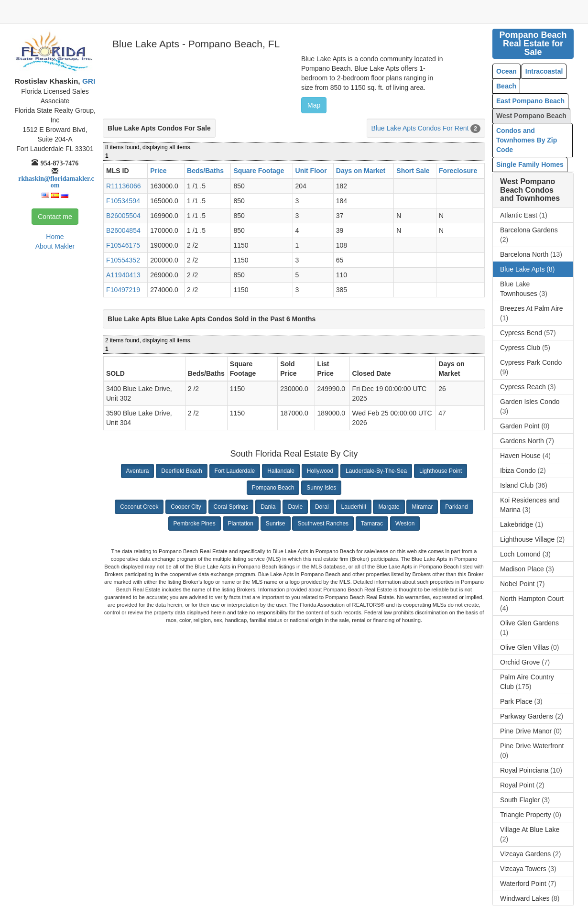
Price (158, 171)
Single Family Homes (530, 164)
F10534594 (123, 201)
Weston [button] (405, 524)
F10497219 (123, 290)
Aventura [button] (138, 471)
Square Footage (259, 171)
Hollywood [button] (320, 471)
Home (55, 237)
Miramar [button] (422, 507)
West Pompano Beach (531, 116)
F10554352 (123, 260)
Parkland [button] (456, 507)
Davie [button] (295, 507)
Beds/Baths (205, 171)
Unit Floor (311, 171)
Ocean (506, 71)
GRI (88, 81)
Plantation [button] (241, 524)
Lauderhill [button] (354, 507)
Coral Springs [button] (231, 507)
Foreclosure (458, 171)
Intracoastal (544, 71)
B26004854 (123, 230)
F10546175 (123, 245)
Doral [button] (322, 507)
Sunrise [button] (276, 524)
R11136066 (123, 186)
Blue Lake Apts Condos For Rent (420, 128)
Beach (506, 86)
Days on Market (361, 171)
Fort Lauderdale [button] (235, 471)
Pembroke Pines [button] (195, 524)
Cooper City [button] (186, 507)
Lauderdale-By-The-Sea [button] (376, 471)
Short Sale (413, 171)
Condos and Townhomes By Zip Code (527, 140)
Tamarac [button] (372, 524)
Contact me (55, 217)
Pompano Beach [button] (273, 488)
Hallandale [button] (281, 471)
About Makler (55, 246)
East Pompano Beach (530, 101)
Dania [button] (268, 507)
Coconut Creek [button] (139, 507)
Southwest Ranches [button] (323, 524)
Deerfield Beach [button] (181, 471)
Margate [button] (389, 507)
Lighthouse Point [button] (441, 471)
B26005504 (123, 216)
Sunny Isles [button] (321, 488)
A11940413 (123, 275)
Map (314, 105)
